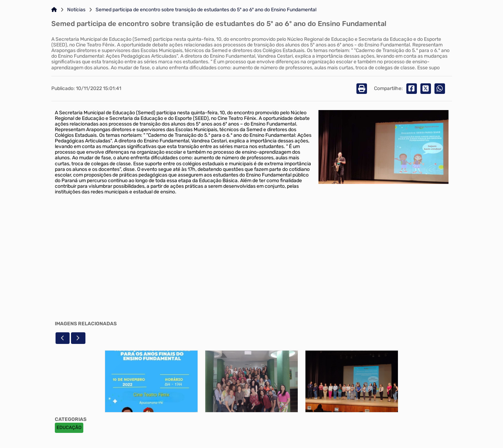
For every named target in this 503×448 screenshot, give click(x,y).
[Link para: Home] (54, 10)
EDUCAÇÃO (69, 427)
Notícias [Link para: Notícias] (76, 10)
